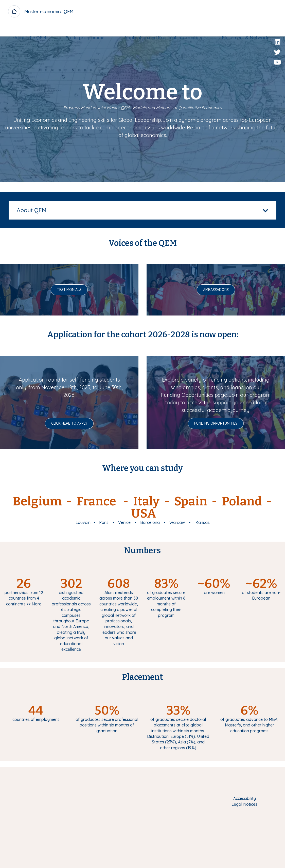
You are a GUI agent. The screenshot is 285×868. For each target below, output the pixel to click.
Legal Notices (244, 804)
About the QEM (32, 29)
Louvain (83, 522)
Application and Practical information (162, 29)
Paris (104, 522)
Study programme (86, 29)
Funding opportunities (216, 423)
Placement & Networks (244, 29)
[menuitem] (32, 30)
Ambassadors (216, 290)
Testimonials (69, 290)
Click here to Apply (69, 423)
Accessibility (245, 798)
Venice (124, 522)
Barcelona (150, 522)
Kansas (203, 522)
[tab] (142, 210)
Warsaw (177, 522)
